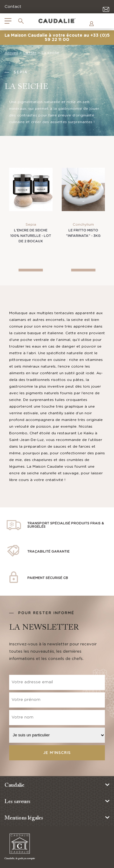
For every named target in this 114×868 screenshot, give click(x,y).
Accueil (11, 53)
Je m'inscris (57, 753)
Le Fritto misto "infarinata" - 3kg (83, 233)
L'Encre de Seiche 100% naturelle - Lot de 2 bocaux (31, 236)
